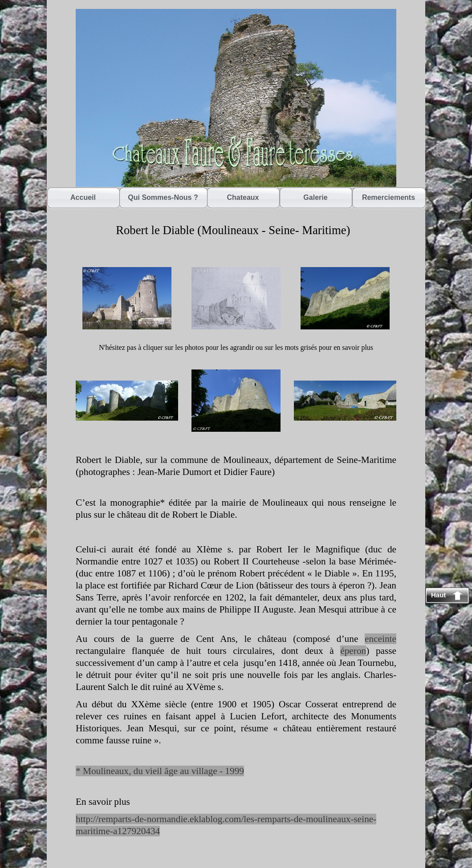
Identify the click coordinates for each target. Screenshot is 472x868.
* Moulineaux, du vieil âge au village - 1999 (160, 771)
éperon (353, 651)
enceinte (380, 639)
